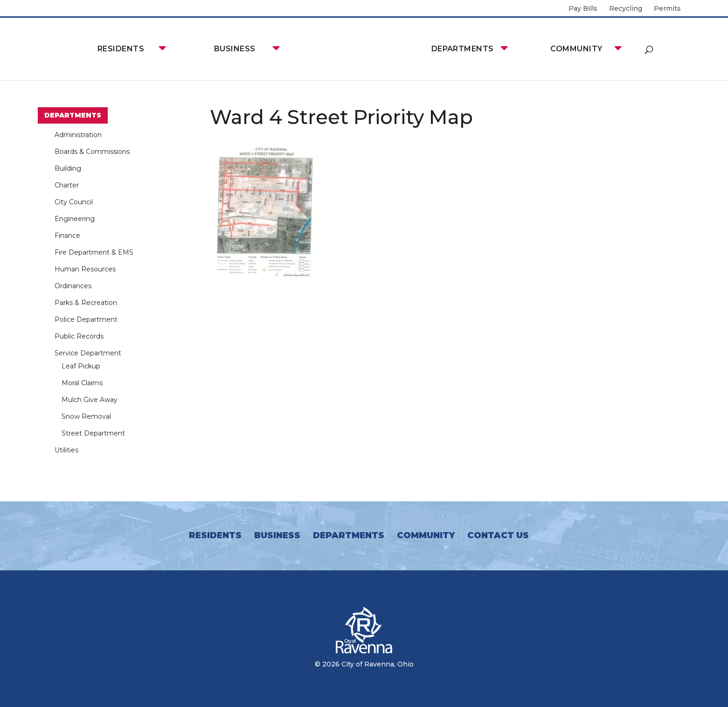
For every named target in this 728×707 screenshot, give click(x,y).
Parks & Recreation (86, 303)
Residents (121, 49)
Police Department (86, 319)
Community (576, 49)
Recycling (626, 9)
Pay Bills (583, 9)
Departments (463, 49)
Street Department (93, 433)
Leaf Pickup (81, 366)
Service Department (88, 353)
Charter (67, 185)
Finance (67, 236)
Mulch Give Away (90, 400)
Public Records (79, 336)
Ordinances (73, 286)
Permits (667, 9)
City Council (74, 202)
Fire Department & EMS (94, 252)
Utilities (66, 450)
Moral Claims (82, 383)
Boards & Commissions (92, 152)
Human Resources (85, 269)
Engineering (75, 219)
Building (68, 168)
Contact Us (498, 535)
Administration (78, 135)
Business (235, 49)
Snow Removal (86, 416)
